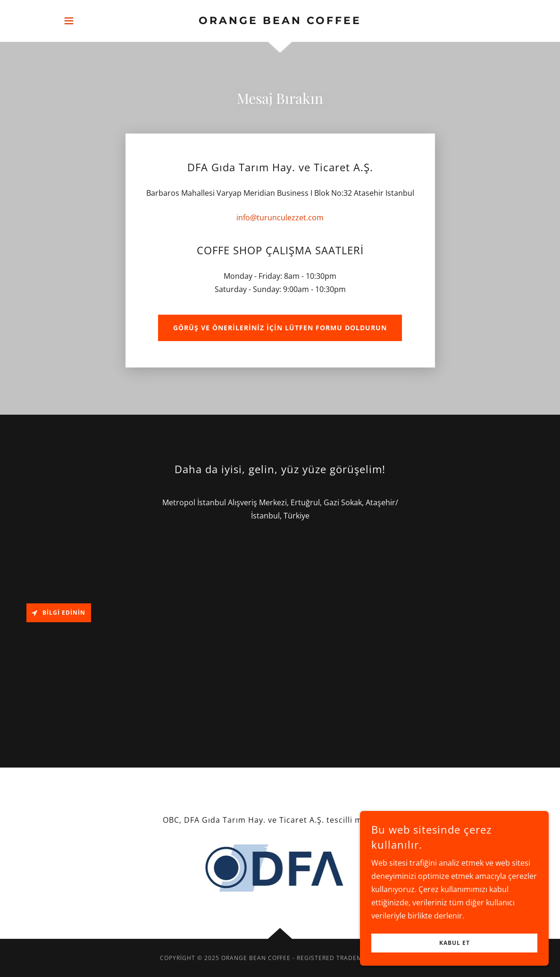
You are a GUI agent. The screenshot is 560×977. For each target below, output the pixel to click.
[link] (280, 21)
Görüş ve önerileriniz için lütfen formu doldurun (280, 328)
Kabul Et (455, 943)
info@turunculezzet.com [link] (280, 217)
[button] (69, 21)
